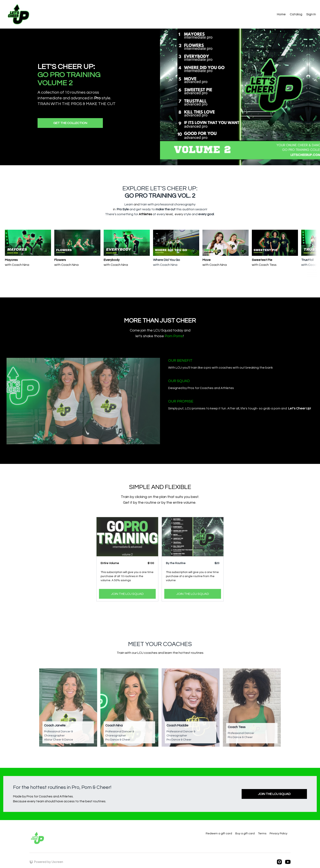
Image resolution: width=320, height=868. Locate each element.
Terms (262, 834)
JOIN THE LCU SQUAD (127, 594)
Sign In (311, 14)
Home (281, 14)
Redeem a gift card (219, 834)
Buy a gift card (245, 834)
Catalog (296, 14)
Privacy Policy (278, 834)
